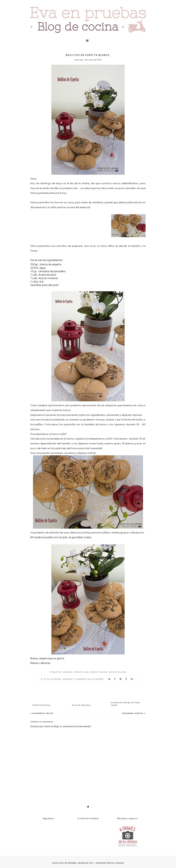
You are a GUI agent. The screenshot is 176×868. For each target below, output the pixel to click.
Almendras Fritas (43, 713)
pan (86, 672)
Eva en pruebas (68, 863)
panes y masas (99, 672)
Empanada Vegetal (133, 713)
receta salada (118, 672)
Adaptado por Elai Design (110, 863)
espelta (78, 672)
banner (68, 672)
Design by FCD (86, 863)
